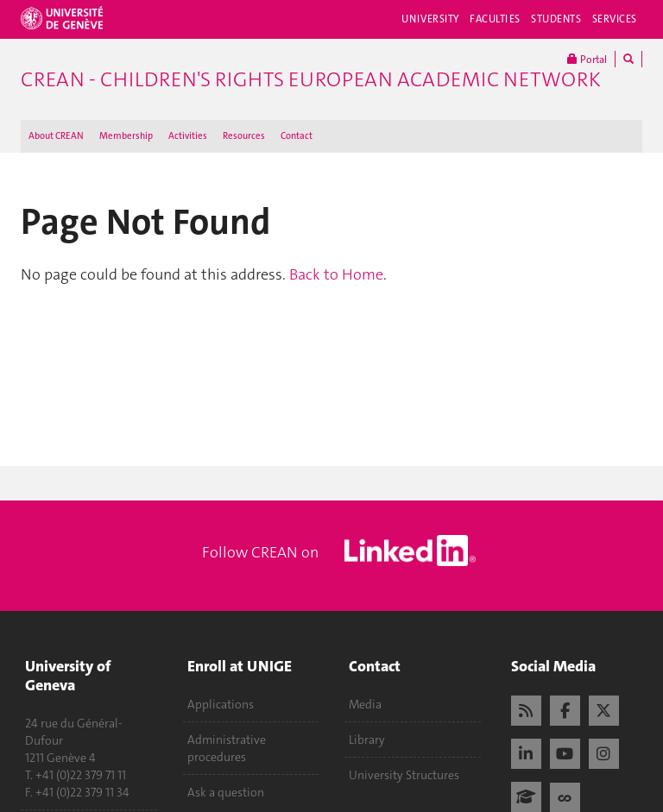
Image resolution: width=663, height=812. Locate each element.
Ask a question (226, 792)
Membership (126, 136)
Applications (221, 704)
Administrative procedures (227, 748)
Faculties (495, 19)
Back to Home (336, 274)
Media (365, 704)
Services (615, 19)
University (430, 19)
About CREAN (56, 136)
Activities (188, 136)
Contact (297, 136)
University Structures (404, 775)
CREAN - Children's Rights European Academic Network (311, 79)
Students (556, 19)
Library (367, 740)
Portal (587, 59)
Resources (244, 136)
